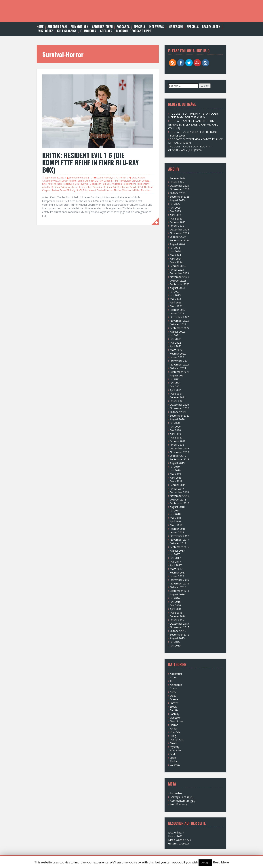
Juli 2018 (175, 510)
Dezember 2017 (179, 536)
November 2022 (179, 321)
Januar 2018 (177, 532)
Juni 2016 (175, 602)
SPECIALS (106, 31)
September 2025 (180, 197)
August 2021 (177, 375)
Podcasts (123, 27)
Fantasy (175, 714)
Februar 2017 (178, 572)
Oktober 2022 (178, 324)
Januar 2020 (177, 445)
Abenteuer (176, 674)
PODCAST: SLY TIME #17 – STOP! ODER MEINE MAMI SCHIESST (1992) (193, 115)
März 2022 (176, 350)
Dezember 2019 (179, 448)
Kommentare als (182, 801)
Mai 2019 (175, 474)
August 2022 (177, 332)
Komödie (175, 732)
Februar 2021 (178, 397)
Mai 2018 (175, 518)
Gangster (175, 718)
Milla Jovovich (82, 184)
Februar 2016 (178, 616)
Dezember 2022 (179, 317)
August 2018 (177, 507)
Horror (108, 178)
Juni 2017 (175, 558)
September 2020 (180, 416)
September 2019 (180, 459)
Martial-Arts (177, 739)
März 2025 (176, 219)
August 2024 (177, 244)
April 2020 (176, 434)
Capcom (108, 181)
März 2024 (176, 262)
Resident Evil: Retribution (116, 187)
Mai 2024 (175, 255)
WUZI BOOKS (46, 31)
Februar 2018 (178, 529)
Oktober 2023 (178, 281)
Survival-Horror (105, 190)
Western (175, 765)
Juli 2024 (175, 248)
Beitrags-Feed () (182, 797)
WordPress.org (179, 804)
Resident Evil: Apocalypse (65, 187)
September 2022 (180, 328)
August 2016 (177, 594)
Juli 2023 (175, 291)
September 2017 (180, 547)
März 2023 (176, 306)
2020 (134, 178)
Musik (173, 743)
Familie (174, 710)
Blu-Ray (99, 181)
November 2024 (179, 233)
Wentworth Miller (131, 190)
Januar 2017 (177, 576)
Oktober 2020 (178, 412)
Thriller (122, 178)
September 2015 (180, 635)
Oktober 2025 (178, 193)
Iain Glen (132, 181)
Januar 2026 (177, 182)
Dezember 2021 (179, 361)
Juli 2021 (175, 379)
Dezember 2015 (179, 624)
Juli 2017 (175, 554)
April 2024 (176, 259)
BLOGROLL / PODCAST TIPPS (134, 31)
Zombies (146, 190)
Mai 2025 (175, 211)
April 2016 (176, 609)
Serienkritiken (102, 27)
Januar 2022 (177, 357)
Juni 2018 (175, 514)
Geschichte (176, 721)
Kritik (50, 184)
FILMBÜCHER (88, 31)
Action (100, 178)
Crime (173, 692)
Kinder (174, 729)
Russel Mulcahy (68, 190)
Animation (176, 685)
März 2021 (176, 394)
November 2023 (179, 277)
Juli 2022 (175, 335)
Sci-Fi (115, 178)
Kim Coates (143, 181)
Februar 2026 (178, 178)
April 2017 (176, 565)
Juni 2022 (175, 339)
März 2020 (176, 437)
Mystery (175, 747)
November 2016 (179, 583)
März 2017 (176, 569)
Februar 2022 (178, 354)
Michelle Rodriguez (64, 184)
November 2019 (179, 452)
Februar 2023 (178, 310)
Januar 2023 (177, 313)
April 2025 (176, 215)
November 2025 (179, 189)
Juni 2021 (175, 383)
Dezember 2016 (179, 580)
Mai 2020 (175, 430)
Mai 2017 (175, 562)
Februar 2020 (178, 441)
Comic (174, 688)
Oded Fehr (95, 184)
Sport (173, 758)
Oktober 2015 (178, 631)
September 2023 (180, 284)
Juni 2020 (175, 427)
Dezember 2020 (179, 405)
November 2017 (179, 540)
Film (116, 181)
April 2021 (176, 390)
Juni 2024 (175, 251)
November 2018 (179, 496)
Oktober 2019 (178, 456)
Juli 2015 (175, 642)
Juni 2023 (175, 295)
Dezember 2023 (179, 273)
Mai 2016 (175, 605)
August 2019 (177, 463)
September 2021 (180, 372)
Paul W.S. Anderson (112, 184)
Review (55, 190)
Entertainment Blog (79, 178)
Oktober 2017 (178, 543)
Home (40, 27)
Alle (172, 681)
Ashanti (73, 181)
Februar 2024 (178, 266)
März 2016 (176, 613)
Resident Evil (129, 184)
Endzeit (174, 703)
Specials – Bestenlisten (203, 27)
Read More (221, 862)
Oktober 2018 (178, 500)
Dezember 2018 (179, 492)
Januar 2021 (177, 401)
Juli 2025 (175, 204)
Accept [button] (205, 862)
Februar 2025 (178, 222)
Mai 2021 (175, 386)
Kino (44, 184)
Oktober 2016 (178, 587)
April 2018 (176, 521)
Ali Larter (63, 181)
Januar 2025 (177, 226)
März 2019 (176, 481)
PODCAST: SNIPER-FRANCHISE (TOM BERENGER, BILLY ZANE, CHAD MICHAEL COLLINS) (193, 125)
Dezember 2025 (179, 186)
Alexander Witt (50, 181)
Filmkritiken (79, 27)
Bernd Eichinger (86, 181)
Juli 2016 (175, 598)
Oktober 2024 (178, 237)
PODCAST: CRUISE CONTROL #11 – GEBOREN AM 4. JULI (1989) (190, 148)
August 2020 (177, 419)
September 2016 (180, 591)
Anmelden (176, 793)
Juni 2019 (175, 470)
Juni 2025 (175, 208)
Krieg (173, 736)
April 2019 (176, 478)
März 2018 (176, 525)
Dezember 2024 (179, 229)
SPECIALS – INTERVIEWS (149, 27)
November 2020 (179, 408)
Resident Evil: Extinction (91, 187)
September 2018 (180, 503)
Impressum (175, 27)
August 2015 (177, 638)
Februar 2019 (178, 485)
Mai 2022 (175, 343)
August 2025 (177, 200)
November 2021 (179, 364)
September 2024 (180, 240)
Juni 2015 (175, 645)
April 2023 (176, 302)
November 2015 (179, 627)
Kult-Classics (67, 31)
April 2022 (176, 346)
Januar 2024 (177, 270)
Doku (173, 696)
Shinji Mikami (89, 190)
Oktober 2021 (178, 368)
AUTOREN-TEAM (57, 27)
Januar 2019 (177, 489)
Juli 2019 (175, 467)
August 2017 (177, 551)
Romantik (176, 750)
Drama (174, 699)
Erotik (173, 707)
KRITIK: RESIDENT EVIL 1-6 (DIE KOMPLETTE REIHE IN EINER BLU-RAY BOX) (90, 162)
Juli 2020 (175, 423)
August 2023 (177, 288)
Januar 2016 (177, 620)
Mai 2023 (175, 299)
